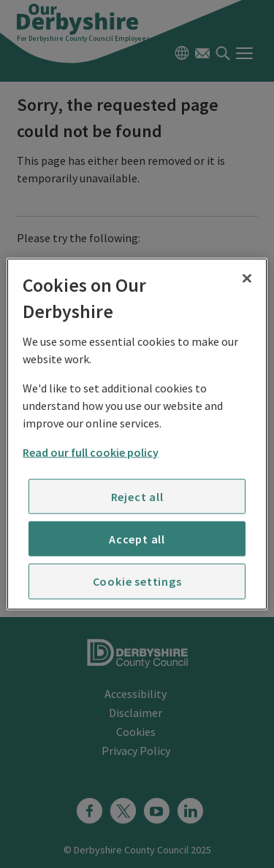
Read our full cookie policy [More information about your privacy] (91, 452)
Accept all (137, 539)
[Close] (247, 279)
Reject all (137, 496)
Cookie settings (137, 581)
